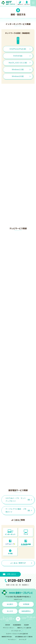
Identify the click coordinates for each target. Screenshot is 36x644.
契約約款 (8, 625)
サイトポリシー (12, 640)
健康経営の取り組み (7, 637)
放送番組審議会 (17, 625)
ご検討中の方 (20, 3)
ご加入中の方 (27, 3)
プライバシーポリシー (9, 628)
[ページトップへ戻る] (18, 619)
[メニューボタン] (33, 3)
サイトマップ (23, 640)
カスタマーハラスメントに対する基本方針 (17, 634)
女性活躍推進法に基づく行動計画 (24, 637)
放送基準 (26, 625)
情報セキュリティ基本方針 (24, 628)
